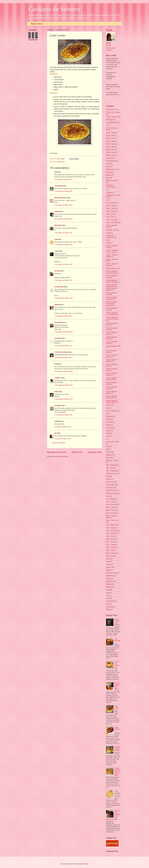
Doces (108, 408)
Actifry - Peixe (110, 147)
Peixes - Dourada (111, 513)
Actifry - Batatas (111, 133)
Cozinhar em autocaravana (110, 236)
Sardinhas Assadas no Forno (117, 749)
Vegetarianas (110, 607)
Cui (107, 240)
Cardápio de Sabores (54, 9)
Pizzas (108, 559)
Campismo (109, 193)
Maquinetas (109, 455)
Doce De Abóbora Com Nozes (117, 686)
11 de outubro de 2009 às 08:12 (63, 191)
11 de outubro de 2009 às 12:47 (63, 233)
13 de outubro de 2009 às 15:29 (63, 399)
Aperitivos (109, 158)
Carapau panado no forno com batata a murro (118, 772)
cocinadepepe (59, 186)
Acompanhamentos (112, 122)
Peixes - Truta (110, 556)
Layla (108, 446)
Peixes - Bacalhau (111, 505)
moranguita (58, 405)
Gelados (108, 425)
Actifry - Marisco (111, 144)
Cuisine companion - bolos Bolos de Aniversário (112, 304)
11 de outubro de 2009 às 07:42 (63, 179)
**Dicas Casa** (111, 109)
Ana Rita (57, 271)
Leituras (108, 452)
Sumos (108, 593)
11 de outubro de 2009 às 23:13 (63, 316)
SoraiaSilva (58, 338)
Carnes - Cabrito (111, 206)
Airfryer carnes (110, 155)
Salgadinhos (110, 581)
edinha (56, 392)
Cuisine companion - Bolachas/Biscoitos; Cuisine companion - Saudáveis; (112, 287)
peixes (108, 496)
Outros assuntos (111, 485)
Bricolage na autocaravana (110, 186)
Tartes (108, 598)
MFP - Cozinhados (111, 465)
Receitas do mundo (112, 573)
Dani (56, 172)
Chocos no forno (117, 620)
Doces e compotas (111, 411)
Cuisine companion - (112, 268)
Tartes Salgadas (111, 601)
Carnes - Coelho (111, 208)
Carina (57, 251)
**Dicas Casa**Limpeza (113, 112)
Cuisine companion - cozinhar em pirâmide (112, 318)
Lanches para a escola (112, 442)
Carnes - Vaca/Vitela (112, 222)
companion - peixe (111, 230)
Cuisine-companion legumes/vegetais (112, 402)
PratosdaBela (59, 322)
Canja (116, 791)
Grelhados (109, 428)
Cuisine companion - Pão (113, 346)
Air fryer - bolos (111, 152)
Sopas (108, 590)
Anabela (57, 212)
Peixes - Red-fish (111, 539)
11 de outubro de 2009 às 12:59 (63, 245)
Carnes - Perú (110, 217)
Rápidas (108, 570)
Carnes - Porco (110, 220)
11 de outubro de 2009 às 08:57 (63, 205)
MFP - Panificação (111, 471)
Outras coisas (110, 482)
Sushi (108, 595)
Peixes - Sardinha (111, 547)
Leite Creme (117, 707)
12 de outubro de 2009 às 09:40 (63, 371)
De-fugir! (109, 405)
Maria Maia (58, 225)
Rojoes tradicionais (117, 729)
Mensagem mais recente (57, 452)
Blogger (86, 864)
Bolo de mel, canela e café (117, 664)
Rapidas (108, 567)
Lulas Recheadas (117, 641)
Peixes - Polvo (110, 536)
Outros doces (61, 162)
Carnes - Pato (110, 214)
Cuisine (108, 243)
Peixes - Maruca (111, 528)
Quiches (108, 564)
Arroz (108, 164)
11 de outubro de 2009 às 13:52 (63, 280)
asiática (108, 166)
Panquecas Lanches (112, 493)
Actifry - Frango (111, 141)
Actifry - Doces (111, 138)
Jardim (108, 433)
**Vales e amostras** (112, 117)
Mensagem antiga (95, 452)
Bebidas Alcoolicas (112, 169)
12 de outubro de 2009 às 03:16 (63, 357)
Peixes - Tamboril (111, 553)
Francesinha (110, 422)
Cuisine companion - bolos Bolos (112, 298)
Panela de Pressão (111, 490)
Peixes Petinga (110, 499)
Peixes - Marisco (111, 525)
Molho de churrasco (112, 473)
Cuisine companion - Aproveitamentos (112, 272)
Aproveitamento (111, 161)
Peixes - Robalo (111, 542)
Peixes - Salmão (111, 545)
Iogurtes (108, 431)
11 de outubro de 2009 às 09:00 (63, 219)
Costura (108, 233)
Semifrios (109, 584)
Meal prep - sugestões (112, 461)
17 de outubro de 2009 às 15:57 (63, 415)
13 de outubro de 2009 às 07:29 (63, 385)
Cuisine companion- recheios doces (112, 397)
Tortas (108, 604)
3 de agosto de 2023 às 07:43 (63, 427)
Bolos (108, 178)
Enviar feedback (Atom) (61, 456)
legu (107, 449)
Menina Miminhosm (61, 198)
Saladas (108, 579)
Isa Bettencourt (59, 287)
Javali (108, 436)
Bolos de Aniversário (112, 181)
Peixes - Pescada (111, 533)
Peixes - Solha (110, 550)
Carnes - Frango (111, 211)
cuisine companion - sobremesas (112, 379)
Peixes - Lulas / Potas (112, 520)
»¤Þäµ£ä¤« (58, 378)
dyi (107, 414)
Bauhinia (57, 305)
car (107, 200)
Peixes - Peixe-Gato (112, 531)
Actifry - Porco (110, 150)
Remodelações (110, 576)
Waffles (108, 610)
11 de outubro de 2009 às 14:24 (63, 298)
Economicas (110, 416)
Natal (108, 476)
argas (56, 239)
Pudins (108, 562)
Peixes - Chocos (111, 510)
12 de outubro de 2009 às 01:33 (63, 332)
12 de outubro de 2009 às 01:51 (63, 346)
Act (107, 125)
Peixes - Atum (110, 502)
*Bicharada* (110, 120)
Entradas (109, 419)
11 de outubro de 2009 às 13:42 (63, 264)
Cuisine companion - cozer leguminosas (112, 314)
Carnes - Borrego (111, 203)
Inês (56, 433)
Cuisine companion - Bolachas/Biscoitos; (112, 281)
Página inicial (37, 24)
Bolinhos (109, 175)
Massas (108, 458)
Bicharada (109, 172)
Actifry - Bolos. (111, 135)
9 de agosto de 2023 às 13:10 (63, 439)
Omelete (108, 479)
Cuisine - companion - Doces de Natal (112, 251)
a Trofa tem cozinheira (61, 352)
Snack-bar (109, 587)
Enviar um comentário (59, 443)
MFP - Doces (110, 468)
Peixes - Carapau (111, 507)
